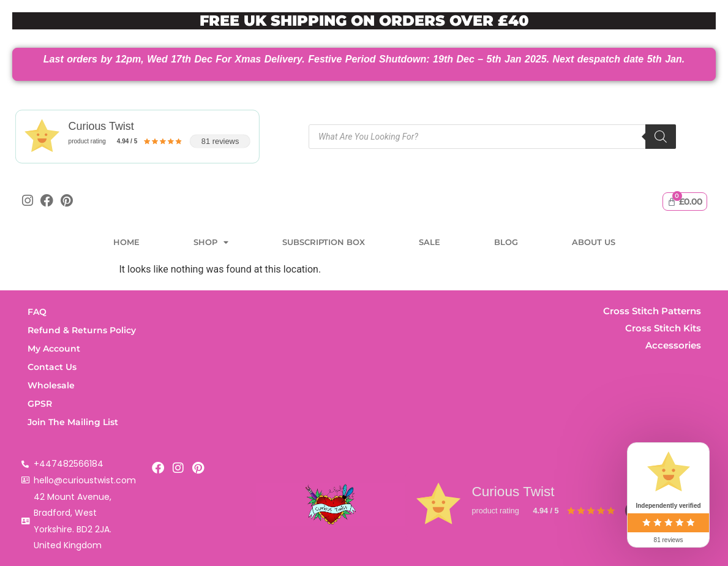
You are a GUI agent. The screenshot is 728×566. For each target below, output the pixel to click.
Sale (430, 242)
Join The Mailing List (73, 422)
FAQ (37, 312)
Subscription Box (324, 242)
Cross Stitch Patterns (652, 311)
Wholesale (51, 385)
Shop (211, 243)
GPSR (40, 404)
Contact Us (52, 367)
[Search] (661, 137)
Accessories (673, 345)
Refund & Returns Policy (82, 330)
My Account (54, 349)
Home (126, 242)
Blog (506, 242)
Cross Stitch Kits (663, 328)
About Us (594, 242)
